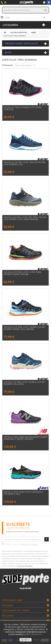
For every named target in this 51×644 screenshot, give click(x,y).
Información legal (12, 600)
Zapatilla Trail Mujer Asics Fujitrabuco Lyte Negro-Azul (23, 493)
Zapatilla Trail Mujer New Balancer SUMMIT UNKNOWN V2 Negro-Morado (25, 438)
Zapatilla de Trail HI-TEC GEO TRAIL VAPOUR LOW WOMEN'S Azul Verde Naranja (25, 218)
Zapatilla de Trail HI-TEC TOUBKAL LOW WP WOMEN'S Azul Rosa (24, 383)
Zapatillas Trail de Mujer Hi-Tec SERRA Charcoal (23, 108)
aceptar (26, 640)
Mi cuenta (8, 615)
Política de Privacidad (29, 544)
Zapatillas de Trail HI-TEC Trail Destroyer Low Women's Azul (25, 163)
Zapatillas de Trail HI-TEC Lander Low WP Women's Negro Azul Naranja (24, 328)
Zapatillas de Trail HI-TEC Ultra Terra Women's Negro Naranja (23, 273)
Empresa (7, 605)
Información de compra (16, 610)
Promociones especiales (21, 43)
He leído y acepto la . (20, 544)
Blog (8, 52)
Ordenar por (7, 65)
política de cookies (33, 634)
